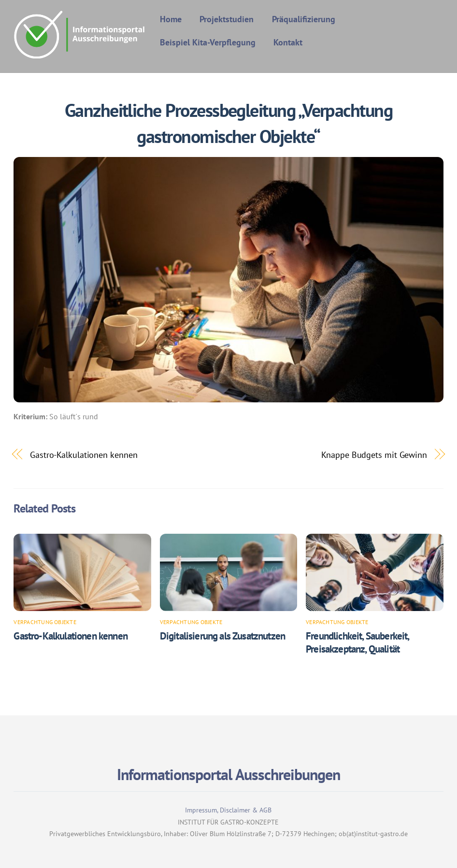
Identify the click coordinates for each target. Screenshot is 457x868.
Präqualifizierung (304, 19)
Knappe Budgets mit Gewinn (374, 455)
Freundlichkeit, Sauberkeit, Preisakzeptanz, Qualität (357, 642)
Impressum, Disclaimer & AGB (228, 810)
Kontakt (288, 42)
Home (171, 19)
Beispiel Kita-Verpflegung (208, 42)
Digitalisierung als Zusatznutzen (222, 636)
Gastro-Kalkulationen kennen (84, 455)
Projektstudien (227, 19)
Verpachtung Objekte (45, 622)
